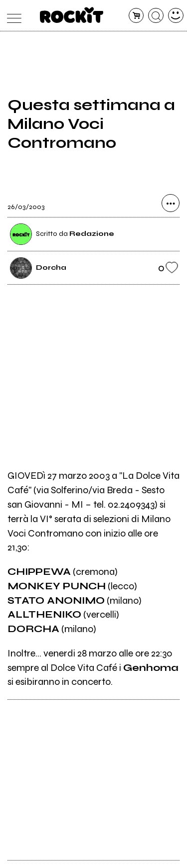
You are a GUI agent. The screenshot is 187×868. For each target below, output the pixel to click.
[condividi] (171, 203)
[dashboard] (176, 16)
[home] (72, 15)
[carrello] (136, 16)
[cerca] (156, 16)
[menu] (12, 16)
